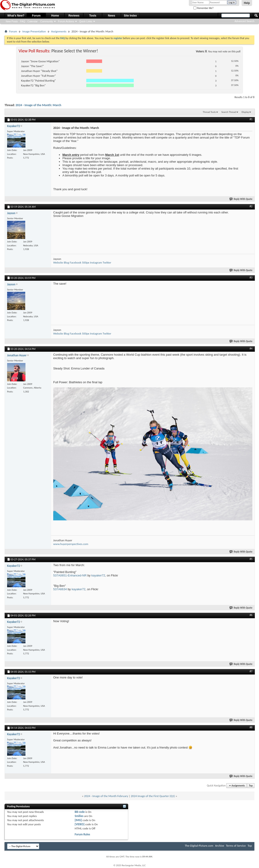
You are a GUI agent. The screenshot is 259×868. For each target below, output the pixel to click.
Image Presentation (34, 31)
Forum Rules (82, 834)
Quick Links (86, 21)
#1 (251, 119)
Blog (66, 262)
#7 (251, 671)
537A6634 (60, 589)
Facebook (75, 262)
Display (245, 112)
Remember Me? (203, 8)
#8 (251, 727)
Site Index (130, 16)
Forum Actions (66, 21)
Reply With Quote (241, 199)
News (112, 16)
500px (86, 262)
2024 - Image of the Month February (106, 796)
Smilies (79, 816)
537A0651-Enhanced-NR (70, 575)
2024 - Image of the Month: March (38, 105)
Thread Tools (209, 112)
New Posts (12, 21)
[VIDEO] (80, 824)
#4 (251, 349)
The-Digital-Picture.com (199, 846)
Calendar (33, 21)
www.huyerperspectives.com (71, 544)
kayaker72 (98, 575)
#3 (251, 278)
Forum (36, 16)
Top (251, 786)
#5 (251, 559)
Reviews (74, 16)
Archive (220, 846)
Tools (93, 16)
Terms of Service (236, 846)
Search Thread (229, 112)
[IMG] (78, 820)
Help (247, 3)
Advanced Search (244, 21)
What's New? (16, 16)
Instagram (96, 262)
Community (47, 21)
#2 (251, 206)
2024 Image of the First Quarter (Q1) (153, 796)
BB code (80, 812)
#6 (251, 615)
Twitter (107, 262)
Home (55, 16)
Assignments (59, 31)
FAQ (23, 21)
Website (58, 262)
